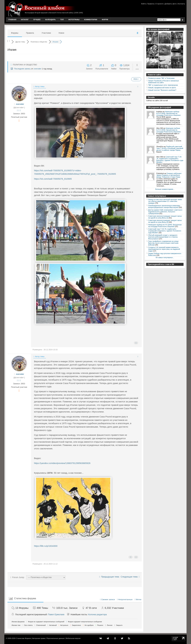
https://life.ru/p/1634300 (46, 546)
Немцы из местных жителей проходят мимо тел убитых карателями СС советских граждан (165, 201)
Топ (62, 20)
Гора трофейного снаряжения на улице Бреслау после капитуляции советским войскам (163, 243)
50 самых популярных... (165, 257)
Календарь (50, 20)
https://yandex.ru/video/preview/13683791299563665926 (62, 463)
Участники (46, 33)
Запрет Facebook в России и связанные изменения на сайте (163, 82)
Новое (61, 33)
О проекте (159, 4)
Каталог (25, 20)
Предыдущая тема (109, 577)
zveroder (38, 69)
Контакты (181, 4)
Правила (151, 4)
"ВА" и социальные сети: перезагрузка (163, 85)
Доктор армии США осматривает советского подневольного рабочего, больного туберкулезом (165, 212)
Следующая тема (130, 577)
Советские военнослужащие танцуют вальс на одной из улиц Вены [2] (165, 221)
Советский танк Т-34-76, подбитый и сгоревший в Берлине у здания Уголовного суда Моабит (170, 159)
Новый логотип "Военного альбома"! (162, 90)
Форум (105, 20)
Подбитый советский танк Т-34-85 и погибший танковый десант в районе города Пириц (170, 148)
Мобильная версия (73, 638)
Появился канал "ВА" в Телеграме (161, 78)
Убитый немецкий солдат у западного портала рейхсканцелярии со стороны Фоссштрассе (163, 237)
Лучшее (37, 20)
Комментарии (91, 20)
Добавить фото (171, 4)
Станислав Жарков (23, 638)
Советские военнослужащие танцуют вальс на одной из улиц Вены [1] (165, 217)
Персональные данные (56, 638)
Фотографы (74, 20)
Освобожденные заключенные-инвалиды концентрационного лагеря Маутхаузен (164, 206)
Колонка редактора (98, 614)
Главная (12, 20)
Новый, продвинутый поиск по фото (162, 88)
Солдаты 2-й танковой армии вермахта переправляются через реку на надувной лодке (164, 249)
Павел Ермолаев (56, 614)
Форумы (15, 33)
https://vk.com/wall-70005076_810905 (53, 179)
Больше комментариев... (165, 189)
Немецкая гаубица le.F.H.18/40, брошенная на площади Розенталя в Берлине (168, 113)
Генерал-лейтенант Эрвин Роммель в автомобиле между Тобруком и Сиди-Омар (169, 175)
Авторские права (39, 638)
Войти (144, 4)
